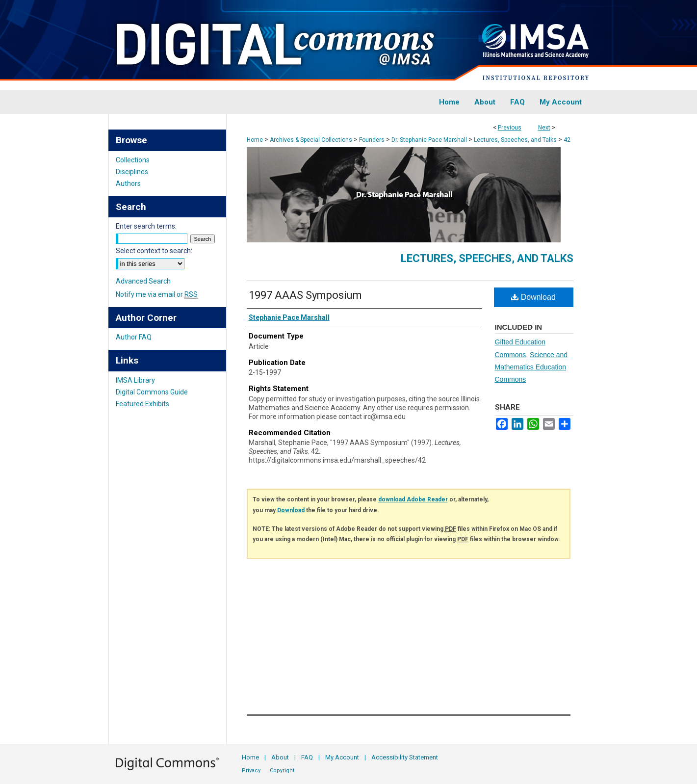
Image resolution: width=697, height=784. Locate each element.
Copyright (282, 771)
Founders (372, 140)
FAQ (307, 757)
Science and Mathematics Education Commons (531, 367)
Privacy (251, 771)
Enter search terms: (146, 226)
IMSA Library (135, 380)
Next (544, 128)
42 (567, 140)
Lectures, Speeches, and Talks (515, 140)
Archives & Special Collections (311, 140)
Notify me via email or (157, 294)
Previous (510, 128)
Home (255, 140)
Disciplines (132, 172)
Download (533, 297)
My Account (342, 757)
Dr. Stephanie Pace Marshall (429, 140)
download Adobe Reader (413, 499)
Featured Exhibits (142, 404)
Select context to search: (154, 251)
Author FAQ (134, 337)
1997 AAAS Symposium (305, 295)
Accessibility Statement (405, 757)
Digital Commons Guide (152, 392)
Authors (128, 183)
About (280, 757)
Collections (133, 160)
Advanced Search (143, 281)
